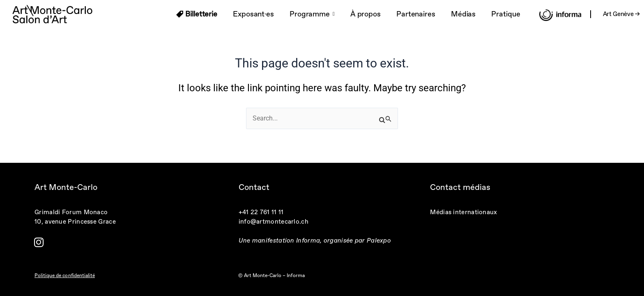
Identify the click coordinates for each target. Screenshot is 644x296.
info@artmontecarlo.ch (274, 222)
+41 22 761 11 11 (261, 212)
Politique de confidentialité (65, 276)
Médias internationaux (463, 212)
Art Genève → (621, 14)
